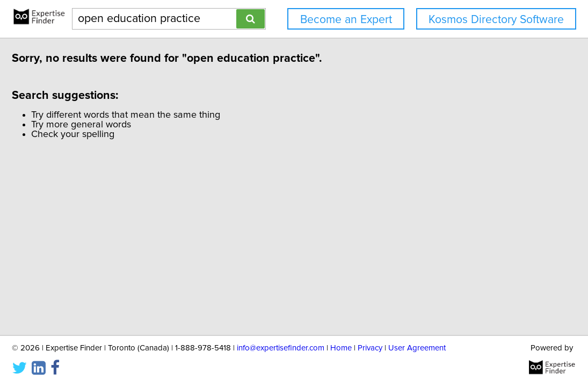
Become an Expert (346, 20)
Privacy (370, 348)
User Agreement (417, 348)
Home (341, 348)
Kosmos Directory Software (496, 20)
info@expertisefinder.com (281, 348)
